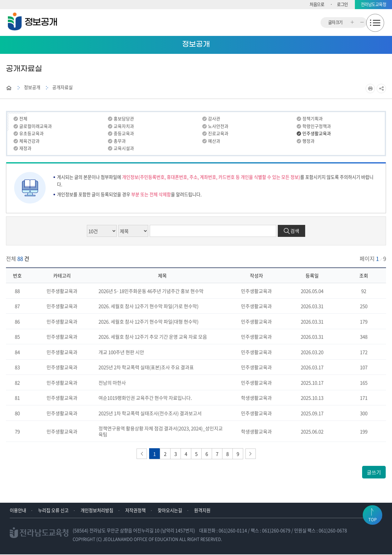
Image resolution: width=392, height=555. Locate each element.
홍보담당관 (124, 119)
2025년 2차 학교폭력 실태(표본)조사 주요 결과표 (146, 368)
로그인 (342, 4)
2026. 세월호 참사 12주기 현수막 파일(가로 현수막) (148, 307)
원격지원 (202, 511)
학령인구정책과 (317, 126)
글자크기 (335, 23)
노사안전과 (218, 126)
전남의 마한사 (112, 383)
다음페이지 (251, 454)
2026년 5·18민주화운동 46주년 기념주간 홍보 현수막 (151, 291)
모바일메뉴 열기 (375, 23)
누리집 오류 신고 (53, 511)
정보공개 (32, 87)
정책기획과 (313, 119)
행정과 (308, 141)
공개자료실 (62, 87)
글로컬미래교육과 (36, 126)
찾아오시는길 (170, 511)
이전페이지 (142, 454)
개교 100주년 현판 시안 (121, 352)
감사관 (214, 119)
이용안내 (18, 511)
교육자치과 (124, 126)
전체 (23, 119)
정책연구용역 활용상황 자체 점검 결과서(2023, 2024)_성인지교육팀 (161, 432)
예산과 (214, 141)
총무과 (120, 141)
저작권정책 (135, 511)
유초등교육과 (31, 134)
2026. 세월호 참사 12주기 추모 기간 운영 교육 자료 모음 (153, 337)
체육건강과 (29, 141)
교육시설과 (124, 149)
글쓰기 (374, 473)
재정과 (25, 149)
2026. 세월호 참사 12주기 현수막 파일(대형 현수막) (148, 322)
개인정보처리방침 (97, 511)
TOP (372, 527)
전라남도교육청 (374, 4)
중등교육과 (124, 134)
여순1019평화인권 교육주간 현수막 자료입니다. (145, 398)
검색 (295, 231)
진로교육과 (218, 134)
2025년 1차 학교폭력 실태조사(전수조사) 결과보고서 (150, 413)
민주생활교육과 (317, 134)
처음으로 (317, 4)
